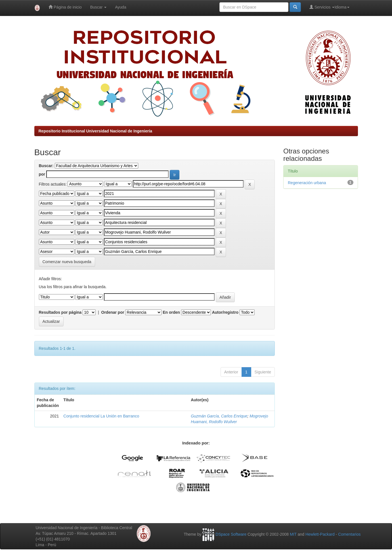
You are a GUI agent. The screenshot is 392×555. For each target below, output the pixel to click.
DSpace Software (231, 534)
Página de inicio (65, 7)
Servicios (322, 7)
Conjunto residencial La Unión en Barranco (101, 416)
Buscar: (46, 166)
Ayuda (120, 7)
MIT (293, 534)
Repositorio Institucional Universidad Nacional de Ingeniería (96, 131)
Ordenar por (113, 312)
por (42, 174)
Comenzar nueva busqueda (67, 262)
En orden (171, 312)
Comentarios (349, 534)
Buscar (98, 7)
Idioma (342, 7)
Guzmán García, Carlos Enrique (219, 416)
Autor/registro (225, 312)
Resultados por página (60, 312)
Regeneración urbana (307, 183)
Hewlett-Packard (320, 534)
